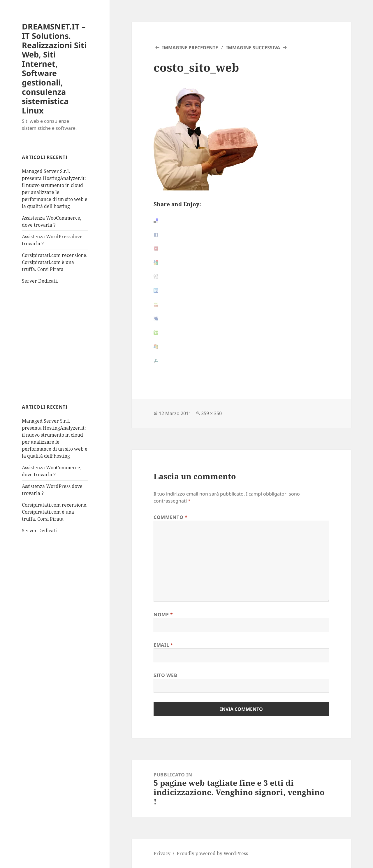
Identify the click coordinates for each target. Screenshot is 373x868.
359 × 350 (211, 413)
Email (163, 645)
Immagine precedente (190, 48)
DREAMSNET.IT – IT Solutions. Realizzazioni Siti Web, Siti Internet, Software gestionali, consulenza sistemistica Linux (54, 68)
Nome (163, 615)
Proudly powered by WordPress (212, 853)
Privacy (162, 853)
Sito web (165, 675)
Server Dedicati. (40, 281)
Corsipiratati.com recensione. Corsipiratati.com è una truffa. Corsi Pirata (55, 262)
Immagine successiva (253, 48)
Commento (170, 517)
